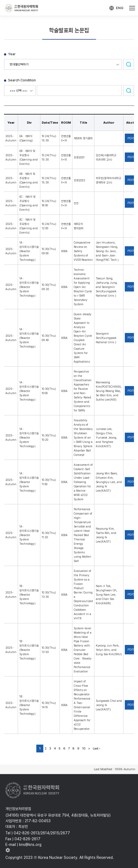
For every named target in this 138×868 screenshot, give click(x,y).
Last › (97, 748)
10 (84, 748)
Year (12, 54)
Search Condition (22, 80)
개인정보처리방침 (18, 809)
